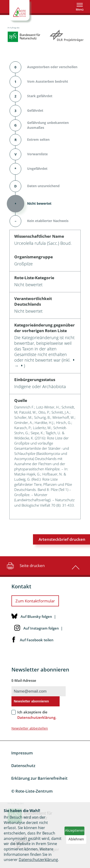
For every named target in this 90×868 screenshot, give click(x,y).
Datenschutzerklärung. (37, 717)
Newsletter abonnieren (31, 701)
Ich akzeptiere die (37, 715)
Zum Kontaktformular (35, 601)
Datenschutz (23, 766)
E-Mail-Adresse (24, 680)
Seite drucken (25, 566)
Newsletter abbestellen (30, 728)
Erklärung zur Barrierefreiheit (39, 778)
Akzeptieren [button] (75, 830)
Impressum (22, 753)
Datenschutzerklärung (38, 860)
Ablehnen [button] (76, 839)
